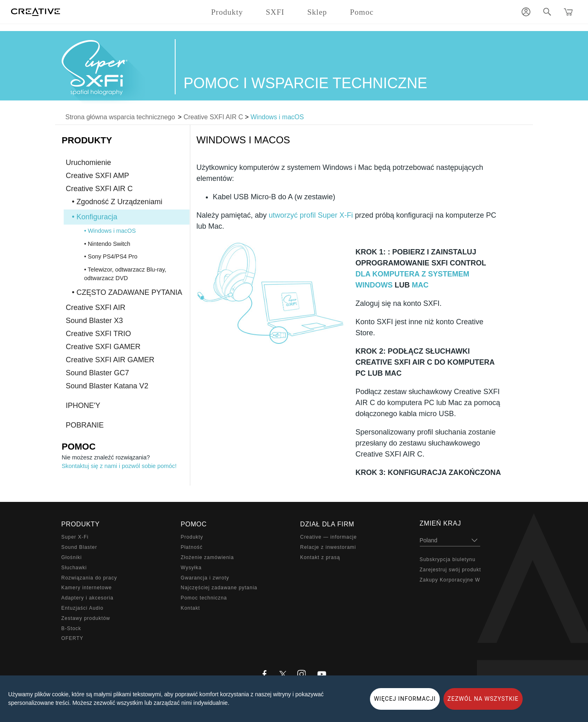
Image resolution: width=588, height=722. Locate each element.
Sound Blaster (79, 547)
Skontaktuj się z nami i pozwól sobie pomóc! (119, 466)
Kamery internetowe (87, 588)
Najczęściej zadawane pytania (219, 588)
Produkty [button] (227, 12)
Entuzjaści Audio (82, 608)
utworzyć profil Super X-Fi (311, 215)
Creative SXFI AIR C (213, 117)
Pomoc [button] (362, 12)
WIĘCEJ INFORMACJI (405, 699)
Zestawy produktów (86, 618)
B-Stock (71, 628)
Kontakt (190, 608)
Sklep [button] (317, 12)
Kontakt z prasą (320, 557)
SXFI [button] (275, 12)
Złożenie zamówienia (207, 557)
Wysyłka (191, 568)
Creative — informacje (329, 537)
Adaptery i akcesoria (87, 598)
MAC (420, 285)
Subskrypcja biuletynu (448, 559)
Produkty (192, 537)
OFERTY (72, 638)
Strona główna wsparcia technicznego (120, 117)
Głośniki (71, 557)
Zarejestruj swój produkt (450, 570)
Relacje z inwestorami (328, 547)
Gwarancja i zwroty (205, 578)
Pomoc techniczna (204, 598)
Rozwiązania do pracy (89, 578)
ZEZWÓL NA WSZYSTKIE (483, 699)
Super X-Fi (75, 537)
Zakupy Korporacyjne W (450, 580)
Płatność (192, 547)
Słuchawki (74, 568)
